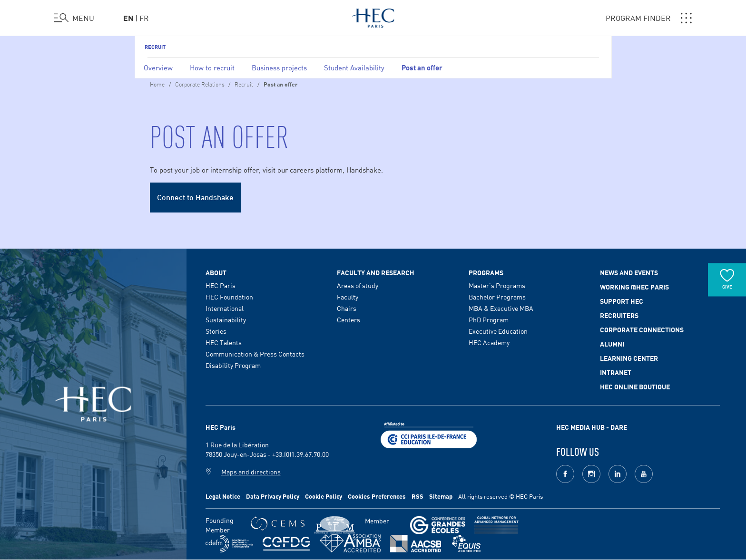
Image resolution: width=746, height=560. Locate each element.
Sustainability (226, 319)
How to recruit (212, 67)
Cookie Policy (324, 496)
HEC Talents (224, 342)
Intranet (616, 372)
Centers (348, 319)
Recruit (155, 47)
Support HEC (622, 301)
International (225, 308)
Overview (158, 67)
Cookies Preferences (377, 496)
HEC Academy (489, 342)
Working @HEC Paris (634, 287)
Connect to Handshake (195, 197)
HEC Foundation (229, 297)
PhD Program (489, 319)
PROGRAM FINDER (649, 18)
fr (144, 18)
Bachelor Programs (497, 297)
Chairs (347, 308)
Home (157, 84)
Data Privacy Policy (273, 496)
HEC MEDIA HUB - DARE (592, 427)
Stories (216, 331)
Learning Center (629, 358)
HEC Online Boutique (635, 386)
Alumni (612, 344)
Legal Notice (223, 496)
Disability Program (233, 365)
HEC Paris (221, 285)
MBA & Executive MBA (501, 308)
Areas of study (358, 285)
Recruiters (619, 315)
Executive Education (498, 331)
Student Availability (354, 67)
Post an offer (422, 67)
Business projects (279, 67)
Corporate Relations (201, 84)
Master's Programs (497, 285)
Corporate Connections (642, 329)
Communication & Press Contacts (255, 354)
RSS (417, 496)
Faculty (348, 297)
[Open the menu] (74, 18)
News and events (629, 272)
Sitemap (441, 496)
